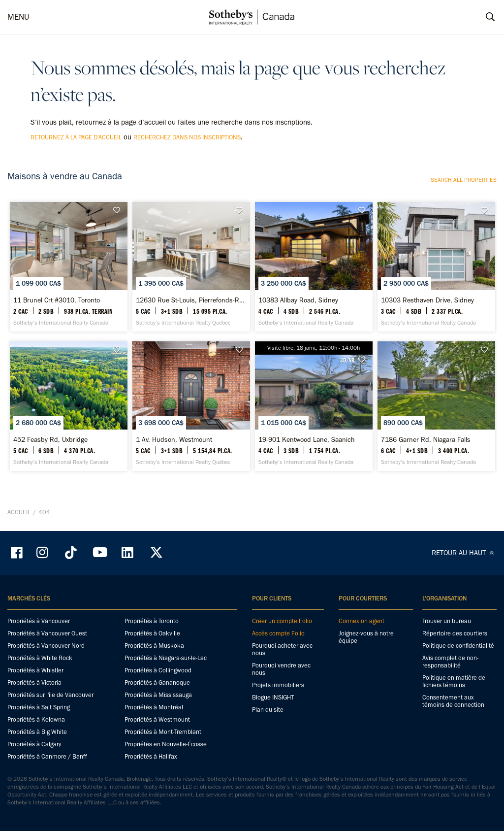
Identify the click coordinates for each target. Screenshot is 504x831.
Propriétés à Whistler (35, 670)
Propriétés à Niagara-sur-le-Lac (166, 658)
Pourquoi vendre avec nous (281, 669)
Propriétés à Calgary (34, 744)
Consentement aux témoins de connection (453, 701)
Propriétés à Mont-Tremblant (163, 732)
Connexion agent (362, 621)
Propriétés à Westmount (157, 719)
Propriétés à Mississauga (158, 695)
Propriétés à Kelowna (36, 719)
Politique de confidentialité (458, 646)
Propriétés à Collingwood (158, 670)
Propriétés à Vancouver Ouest (47, 633)
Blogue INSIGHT (273, 697)
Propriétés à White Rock (40, 658)
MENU (18, 17)
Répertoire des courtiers (455, 633)
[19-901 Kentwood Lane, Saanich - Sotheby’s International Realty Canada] (314, 406)
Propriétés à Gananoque (157, 682)
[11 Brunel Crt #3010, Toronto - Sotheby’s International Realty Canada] (69, 267)
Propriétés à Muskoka (154, 646)
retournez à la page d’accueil (76, 137)
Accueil (19, 512)
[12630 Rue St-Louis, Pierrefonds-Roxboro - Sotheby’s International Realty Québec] (191, 267)
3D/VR (347, 360)
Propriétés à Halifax (151, 756)
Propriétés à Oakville (152, 633)
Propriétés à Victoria (34, 682)
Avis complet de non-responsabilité (450, 662)
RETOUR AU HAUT (464, 553)
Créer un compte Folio (282, 621)
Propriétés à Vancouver (39, 621)
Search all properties (464, 180)
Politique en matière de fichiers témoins (454, 681)
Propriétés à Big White (37, 732)
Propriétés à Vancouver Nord (46, 646)
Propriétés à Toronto (152, 621)
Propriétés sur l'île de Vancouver (50, 695)
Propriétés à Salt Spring (39, 707)
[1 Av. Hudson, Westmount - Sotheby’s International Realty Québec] (191, 406)
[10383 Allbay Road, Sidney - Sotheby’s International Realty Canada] (314, 267)
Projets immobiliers (278, 685)
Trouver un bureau (447, 621)
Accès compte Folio (278, 633)
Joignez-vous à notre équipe (366, 637)
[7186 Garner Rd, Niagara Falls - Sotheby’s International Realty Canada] (436, 406)
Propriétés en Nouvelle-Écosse (166, 744)
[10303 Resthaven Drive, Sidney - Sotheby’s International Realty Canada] (436, 267)
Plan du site (268, 710)
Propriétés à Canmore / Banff (47, 756)
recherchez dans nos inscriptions (187, 137)
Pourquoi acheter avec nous (282, 649)
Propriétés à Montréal (154, 707)
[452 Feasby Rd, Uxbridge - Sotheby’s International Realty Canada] (69, 406)
